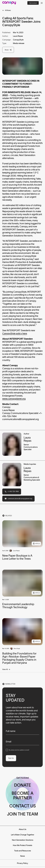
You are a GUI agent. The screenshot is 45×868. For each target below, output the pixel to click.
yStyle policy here (18, 333)
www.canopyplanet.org (14, 399)
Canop (6, 333)
